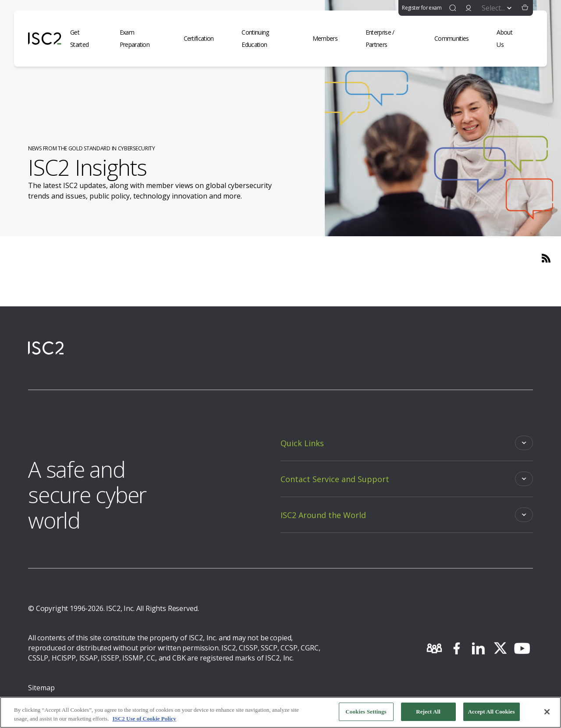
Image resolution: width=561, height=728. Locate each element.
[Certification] (204, 39)
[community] (434, 648)
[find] (453, 8)
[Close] (547, 712)
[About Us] (510, 39)
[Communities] (457, 39)
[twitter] (500, 648)
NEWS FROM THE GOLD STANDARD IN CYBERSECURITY (92, 148)
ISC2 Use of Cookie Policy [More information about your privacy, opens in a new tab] (144, 719)
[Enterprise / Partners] (391, 39)
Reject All (428, 712)
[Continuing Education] (268, 39)
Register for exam (422, 8)
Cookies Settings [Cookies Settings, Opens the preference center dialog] (366, 712)
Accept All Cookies (492, 712)
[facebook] (456, 648)
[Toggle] (407, 443)
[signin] (469, 8)
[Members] (330, 39)
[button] (525, 8)
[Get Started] (86, 39)
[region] (280, 712)
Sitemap (41, 688)
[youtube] (522, 648)
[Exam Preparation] (143, 39)
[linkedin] (478, 648)
